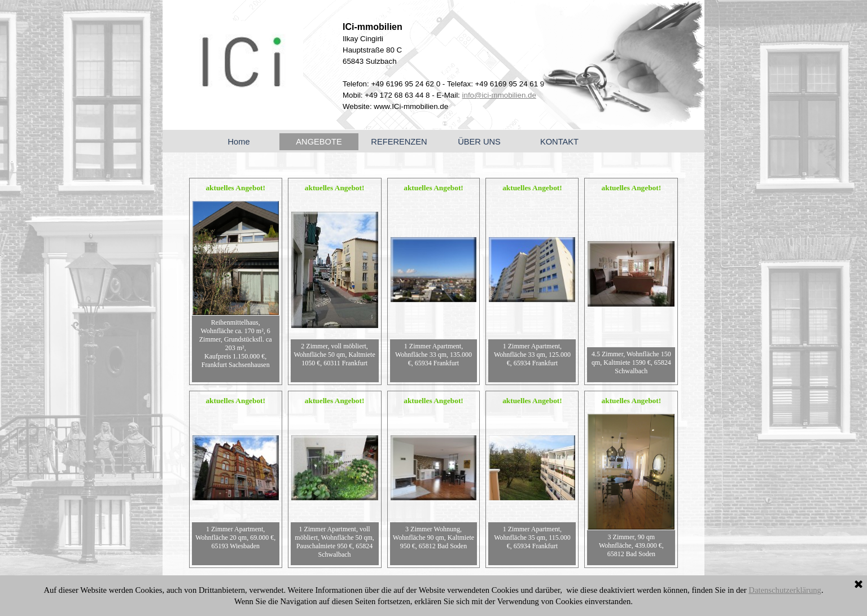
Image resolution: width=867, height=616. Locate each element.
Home (238, 142)
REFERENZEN (399, 142)
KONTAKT (559, 142)
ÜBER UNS (479, 142)
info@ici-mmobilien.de (499, 95)
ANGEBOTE (319, 142)
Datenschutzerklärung (785, 590)
